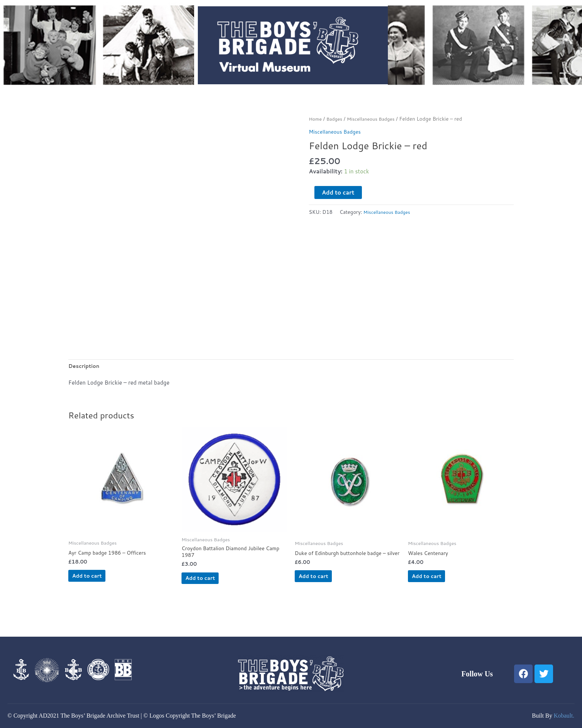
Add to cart (338, 192)
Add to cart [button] (99, 580)
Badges (336, 119)
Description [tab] (85, 367)
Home (316, 119)
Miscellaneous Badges (376, 119)
